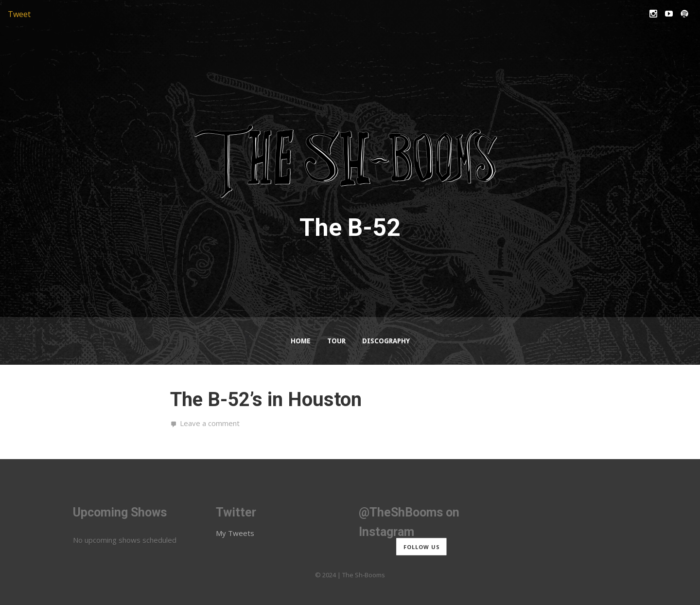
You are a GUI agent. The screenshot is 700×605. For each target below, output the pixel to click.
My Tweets (235, 533)
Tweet (19, 14)
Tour (336, 341)
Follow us (422, 547)
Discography (386, 341)
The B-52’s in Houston (266, 400)
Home (301, 341)
